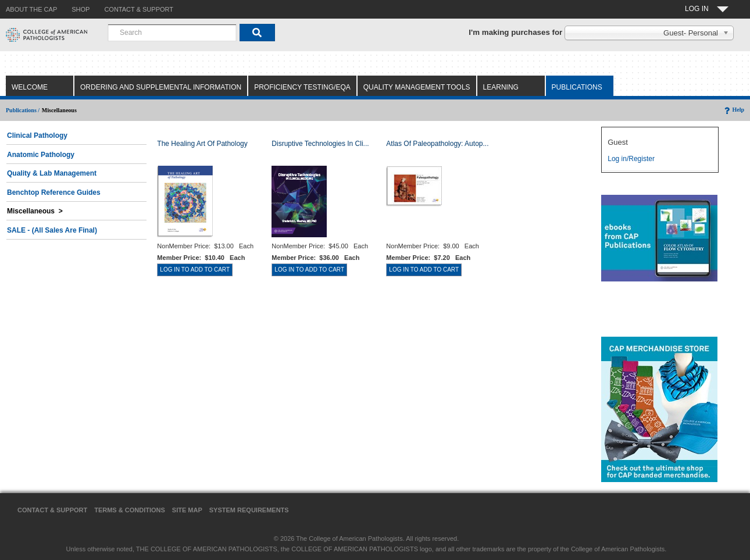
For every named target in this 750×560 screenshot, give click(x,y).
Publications (577, 87)
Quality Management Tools (417, 87)
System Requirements (249, 510)
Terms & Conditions (130, 510)
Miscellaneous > (35, 211)
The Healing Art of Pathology (202, 144)
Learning (501, 87)
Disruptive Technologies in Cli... (320, 144)
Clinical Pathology (37, 135)
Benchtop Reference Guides (54, 192)
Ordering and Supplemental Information (161, 87)
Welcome (30, 87)
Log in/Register (631, 159)
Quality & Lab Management (52, 173)
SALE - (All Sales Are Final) (52, 230)
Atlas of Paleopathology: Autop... (437, 144)
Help (733, 110)
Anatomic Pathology (41, 155)
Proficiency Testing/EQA (302, 87)
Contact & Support (52, 510)
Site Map (187, 510)
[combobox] (172, 33)
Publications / (23, 110)
